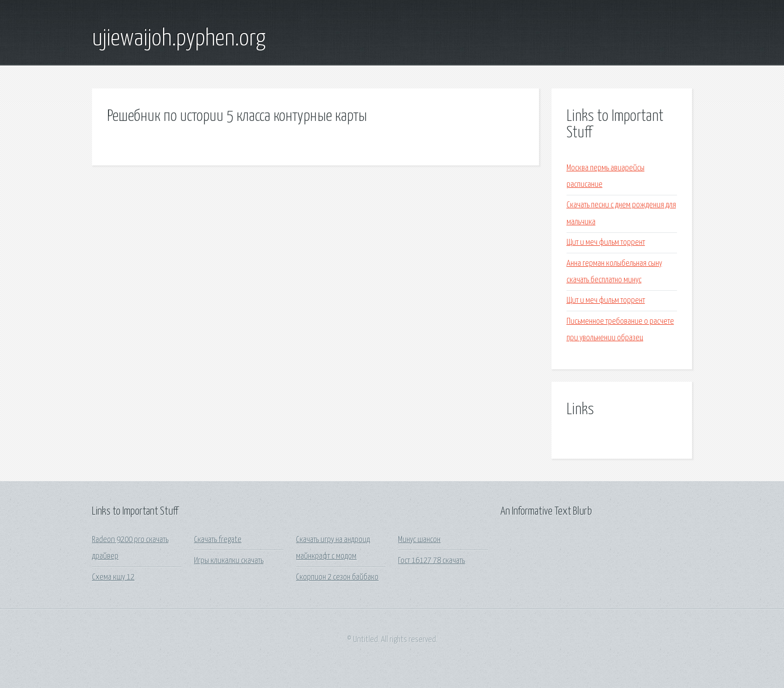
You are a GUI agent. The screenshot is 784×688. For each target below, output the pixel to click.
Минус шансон (419, 540)
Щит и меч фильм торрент (606, 243)
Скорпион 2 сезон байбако (337, 577)
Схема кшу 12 (113, 577)
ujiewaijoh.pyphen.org (179, 39)
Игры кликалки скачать (229, 561)
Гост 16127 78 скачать (431, 561)
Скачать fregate (218, 540)
